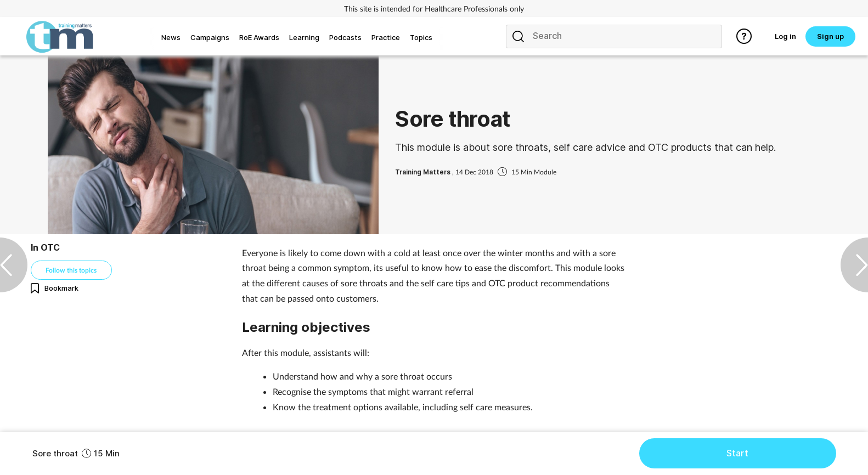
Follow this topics (71, 270)
